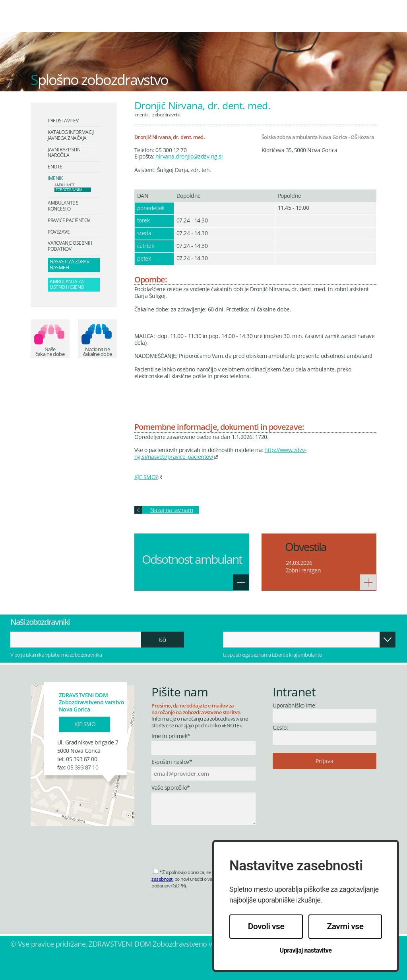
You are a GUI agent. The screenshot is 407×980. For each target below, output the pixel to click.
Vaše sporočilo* (171, 788)
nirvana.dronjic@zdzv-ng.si (189, 156)
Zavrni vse (345, 926)
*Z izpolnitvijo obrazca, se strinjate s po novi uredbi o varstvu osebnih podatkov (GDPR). (200, 879)
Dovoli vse (266, 926)
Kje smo (85, 724)
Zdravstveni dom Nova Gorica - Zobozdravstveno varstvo (66, 21)
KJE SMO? (146, 477)
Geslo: (280, 728)
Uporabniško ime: (295, 705)
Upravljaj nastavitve (306, 950)
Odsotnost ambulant (192, 559)
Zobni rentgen (303, 570)
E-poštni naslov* (172, 762)
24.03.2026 (299, 563)
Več (241, 582)
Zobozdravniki (166, 114)
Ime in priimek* (171, 736)
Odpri (388, 640)
